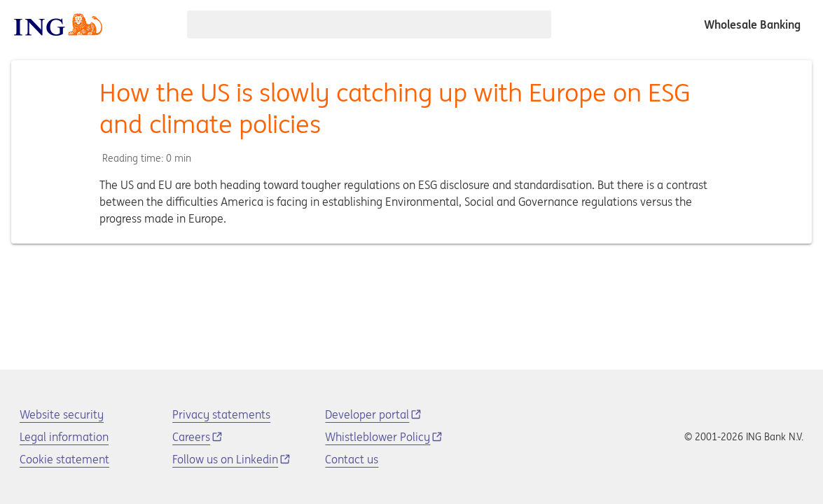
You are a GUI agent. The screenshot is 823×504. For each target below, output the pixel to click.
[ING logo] (58, 24)
